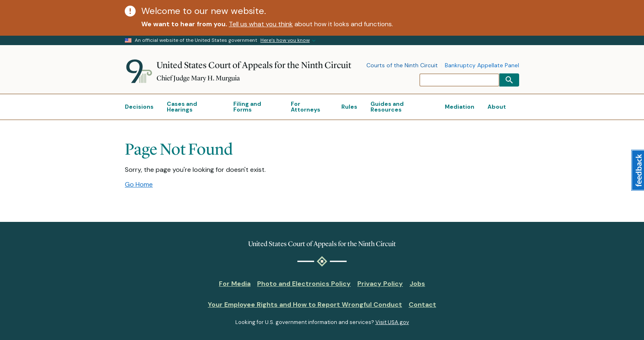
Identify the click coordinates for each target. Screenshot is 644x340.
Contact (422, 305)
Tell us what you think (261, 24)
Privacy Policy (380, 284)
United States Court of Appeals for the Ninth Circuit (254, 65)
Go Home (139, 184)
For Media (235, 284)
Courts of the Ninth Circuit (402, 66)
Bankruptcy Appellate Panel (482, 66)
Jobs (417, 284)
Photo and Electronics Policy (304, 284)
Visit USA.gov (392, 322)
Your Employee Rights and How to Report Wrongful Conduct (305, 305)
